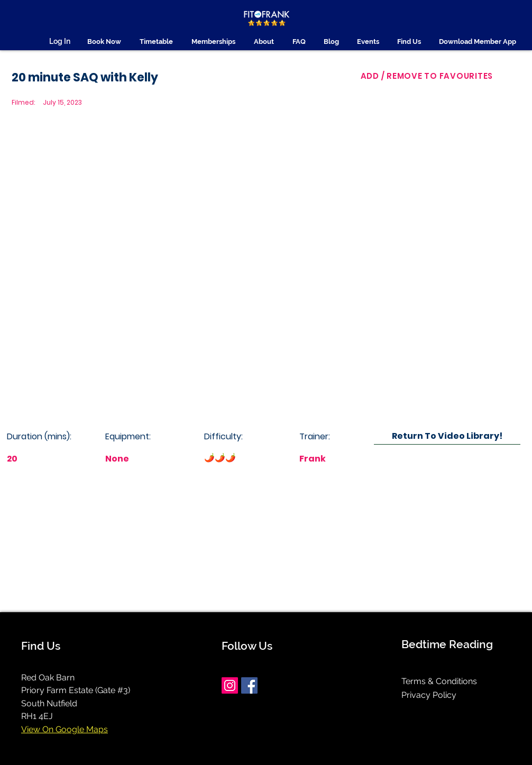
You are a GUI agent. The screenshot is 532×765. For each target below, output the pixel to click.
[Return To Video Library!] (447, 436)
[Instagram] (230, 685)
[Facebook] (249, 685)
